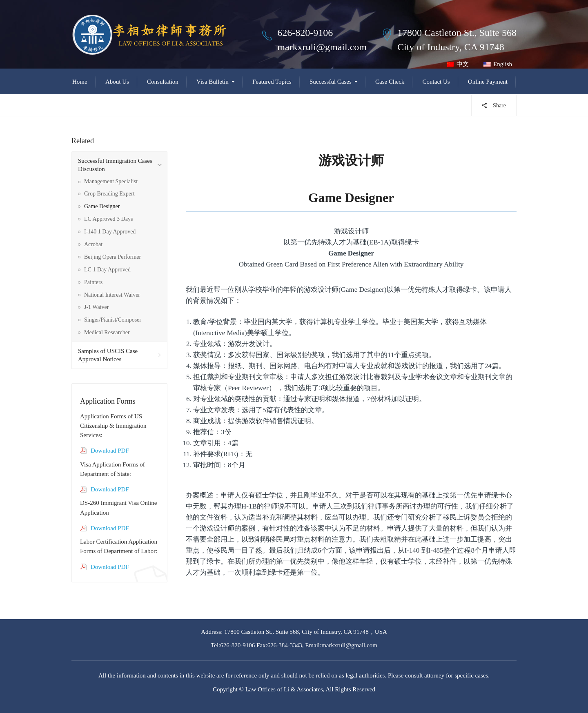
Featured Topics (272, 82)
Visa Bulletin (213, 82)
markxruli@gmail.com (322, 47)
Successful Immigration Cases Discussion (115, 165)
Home (80, 82)
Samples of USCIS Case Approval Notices (108, 355)
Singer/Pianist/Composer (113, 320)
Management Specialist (111, 181)
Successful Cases (331, 82)
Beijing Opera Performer (112, 257)
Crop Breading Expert (109, 194)
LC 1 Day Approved (107, 270)
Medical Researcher (107, 332)
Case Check (390, 82)
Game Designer (102, 206)
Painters (93, 282)
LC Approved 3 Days (108, 219)
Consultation (163, 82)
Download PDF (110, 451)
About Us (117, 82)
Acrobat (93, 244)
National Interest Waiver (112, 295)
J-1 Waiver (96, 307)
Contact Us (436, 82)
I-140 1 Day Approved (110, 232)
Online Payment (488, 82)
